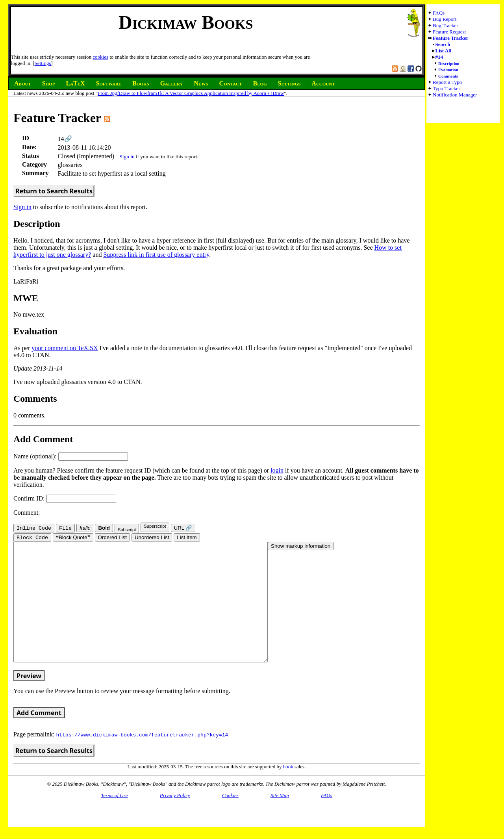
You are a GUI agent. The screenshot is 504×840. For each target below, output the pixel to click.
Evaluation (448, 70)
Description (449, 63)
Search (443, 44)
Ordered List (112, 538)
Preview (29, 700)
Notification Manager (455, 95)
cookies (100, 57)
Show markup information (301, 547)
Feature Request (449, 32)
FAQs (439, 13)
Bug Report (445, 19)
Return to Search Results (54, 191)
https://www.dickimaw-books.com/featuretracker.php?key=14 (142, 759)
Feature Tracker (451, 38)
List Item (187, 538)
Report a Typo (447, 82)
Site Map (280, 820)
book (288, 791)
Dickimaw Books (186, 22)
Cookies (230, 820)
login (277, 470)
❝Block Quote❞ (73, 538)
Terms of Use (114, 820)
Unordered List (152, 538)
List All (444, 51)
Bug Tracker (446, 25)
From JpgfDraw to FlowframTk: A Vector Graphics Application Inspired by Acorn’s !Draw (191, 93)
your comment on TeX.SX (65, 348)
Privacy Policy (175, 820)
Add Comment (39, 737)
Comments (448, 76)
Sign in (127, 157)
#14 (439, 57)
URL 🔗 (183, 528)
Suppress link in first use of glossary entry (156, 255)
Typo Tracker (447, 88)
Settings (43, 63)
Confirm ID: (65, 498)
